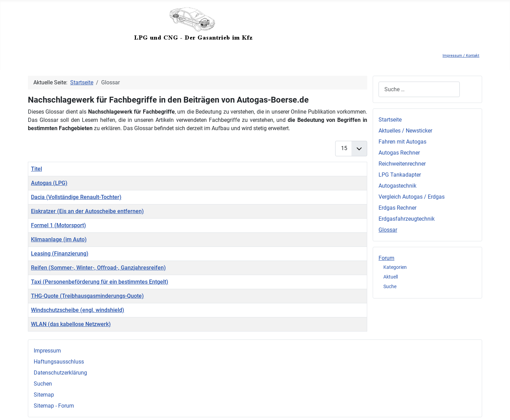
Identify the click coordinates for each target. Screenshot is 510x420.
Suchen (43, 384)
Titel (36, 169)
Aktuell (391, 277)
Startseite (390, 120)
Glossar (388, 230)
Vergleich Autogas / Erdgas (412, 197)
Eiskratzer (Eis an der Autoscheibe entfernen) (87, 211)
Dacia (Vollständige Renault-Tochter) (76, 197)
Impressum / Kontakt (461, 56)
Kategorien (395, 267)
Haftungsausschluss (59, 362)
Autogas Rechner (399, 153)
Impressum (47, 351)
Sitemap (44, 395)
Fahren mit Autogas (402, 142)
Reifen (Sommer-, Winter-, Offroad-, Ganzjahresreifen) (98, 268)
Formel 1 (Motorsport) (59, 225)
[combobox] (419, 89)
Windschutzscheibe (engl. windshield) (78, 310)
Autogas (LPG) (49, 183)
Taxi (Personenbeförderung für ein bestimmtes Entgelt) (100, 282)
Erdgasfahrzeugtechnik (407, 219)
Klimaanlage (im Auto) (59, 239)
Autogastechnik (397, 186)
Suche (390, 286)
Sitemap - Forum (54, 406)
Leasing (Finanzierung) (60, 254)
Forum (386, 258)
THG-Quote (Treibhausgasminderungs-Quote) (87, 296)
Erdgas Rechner (397, 208)
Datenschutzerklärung (60, 373)
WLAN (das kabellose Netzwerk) (71, 324)
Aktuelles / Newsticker (405, 131)
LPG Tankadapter (400, 175)
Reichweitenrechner (402, 164)
